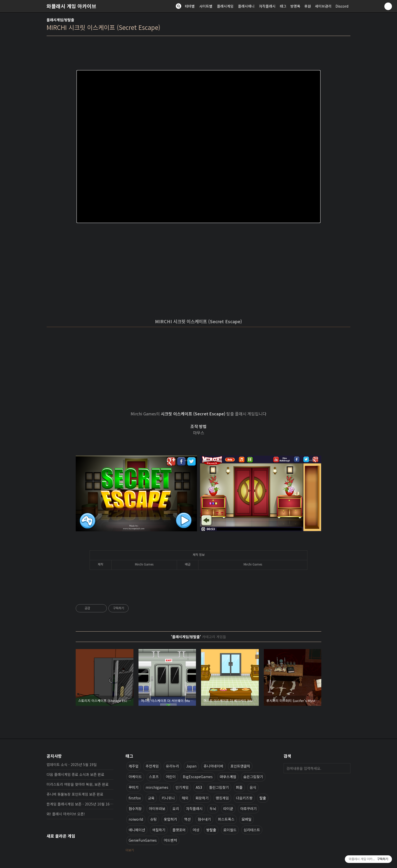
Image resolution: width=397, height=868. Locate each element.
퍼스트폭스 (226, 819)
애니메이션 (137, 830)
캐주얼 (134, 766)
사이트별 (206, 6)
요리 (176, 809)
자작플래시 (267, 6)
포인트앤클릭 (240, 766)
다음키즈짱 (244, 798)
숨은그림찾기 (253, 777)
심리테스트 (252, 830)
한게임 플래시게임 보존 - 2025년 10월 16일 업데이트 (80, 804)
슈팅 (153, 819)
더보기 (130, 850)
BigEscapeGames (198, 777)
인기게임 (182, 787)
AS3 (199, 787)
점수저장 (135, 809)
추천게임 (152, 766)
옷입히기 (170, 819)
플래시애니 (246, 6)
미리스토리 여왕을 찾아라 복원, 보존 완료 (78, 784)
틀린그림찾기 (219, 787)
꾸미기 (134, 787)
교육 (151, 798)
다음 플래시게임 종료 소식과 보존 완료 (75, 774)
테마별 (190, 6)
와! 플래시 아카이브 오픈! (66, 814)
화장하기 (202, 798)
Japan (191, 766)
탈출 (263, 798)
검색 (345, 768)
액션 (187, 819)
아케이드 (135, 777)
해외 (185, 798)
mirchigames (157, 787)
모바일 (246, 819)
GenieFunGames (143, 840)
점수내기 (204, 819)
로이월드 (230, 830)
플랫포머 (179, 830)
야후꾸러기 (249, 809)
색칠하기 (159, 830)
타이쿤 (228, 809)
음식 (253, 787)
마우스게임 (228, 777)
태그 (283, 6)
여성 (196, 830)
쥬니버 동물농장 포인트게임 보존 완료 (75, 794)
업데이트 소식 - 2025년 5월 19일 (72, 764)
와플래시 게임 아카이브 (71, 6)
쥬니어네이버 (213, 766)
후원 (308, 6)
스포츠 (154, 777)
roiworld (136, 819)
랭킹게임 (222, 798)
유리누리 (172, 766)
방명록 (295, 6)
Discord (342, 6)
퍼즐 (239, 787)
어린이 (171, 777)
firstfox (135, 798)
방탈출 (211, 830)
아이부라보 (157, 809)
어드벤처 (170, 840)
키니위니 (168, 798)
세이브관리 (323, 6)
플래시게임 (225, 6)
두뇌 (213, 809)
